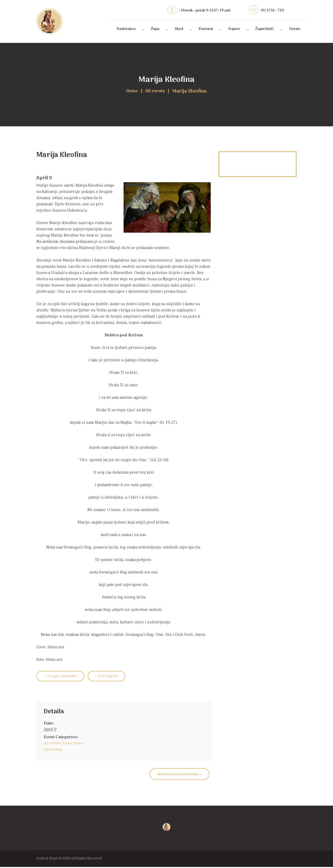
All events (156, 92)
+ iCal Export (111, 677)
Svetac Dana (74, 744)
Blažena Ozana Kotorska (180, 775)
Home (131, 92)
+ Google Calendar (62, 677)
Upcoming (53, 750)
